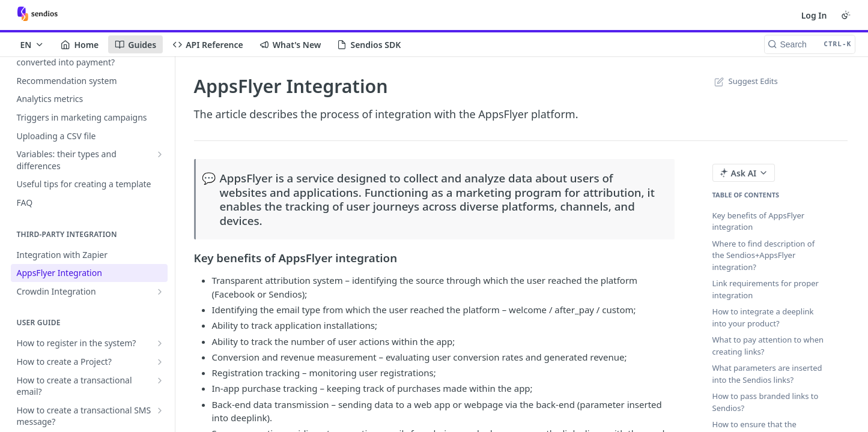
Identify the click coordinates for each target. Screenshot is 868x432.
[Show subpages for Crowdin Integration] (160, 292)
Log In (814, 15)
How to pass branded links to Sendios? (766, 402)
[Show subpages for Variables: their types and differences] (160, 154)
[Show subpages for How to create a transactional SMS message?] (160, 410)
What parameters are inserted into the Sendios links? (767, 374)
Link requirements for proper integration (766, 289)
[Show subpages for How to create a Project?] (160, 362)
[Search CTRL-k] (810, 44)
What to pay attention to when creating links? (768, 346)
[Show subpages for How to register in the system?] (160, 343)
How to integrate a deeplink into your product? (763, 317)
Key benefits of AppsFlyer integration (759, 221)
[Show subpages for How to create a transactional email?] (160, 380)
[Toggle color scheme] (846, 15)
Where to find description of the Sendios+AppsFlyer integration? (764, 255)
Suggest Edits (745, 81)
